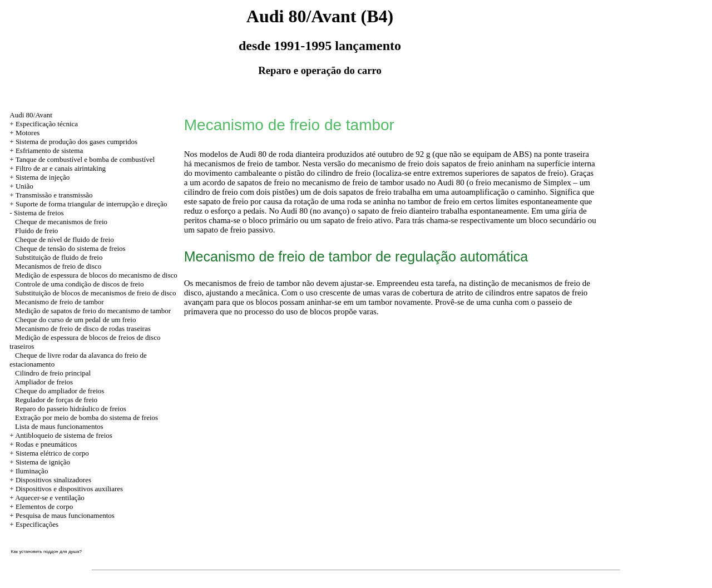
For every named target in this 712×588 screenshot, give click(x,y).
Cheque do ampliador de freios (60, 391)
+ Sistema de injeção (39, 177)
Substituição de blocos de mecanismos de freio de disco (96, 293)
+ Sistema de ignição (40, 462)
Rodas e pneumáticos (46, 444)
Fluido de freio (36, 231)
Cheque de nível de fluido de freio (65, 239)
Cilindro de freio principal (53, 373)
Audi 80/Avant (31, 115)
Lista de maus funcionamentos (59, 426)
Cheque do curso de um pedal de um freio (75, 320)
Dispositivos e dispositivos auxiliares (69, 489)
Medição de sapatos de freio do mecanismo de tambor (93, 311)
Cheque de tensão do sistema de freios (70, 248)
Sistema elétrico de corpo (52, 453)
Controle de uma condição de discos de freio (79, 284)
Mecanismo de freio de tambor (60, 302)
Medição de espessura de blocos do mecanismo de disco (96, 275)
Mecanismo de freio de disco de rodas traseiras (83, 328)
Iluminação (32, 471)
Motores (28, 133)
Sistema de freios (39, 213)
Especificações (37, 524)
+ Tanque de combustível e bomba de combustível (82, 159)
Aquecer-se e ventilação (50, 498)
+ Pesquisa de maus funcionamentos (62, 515)
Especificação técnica (47, 124)
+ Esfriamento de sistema (46, 150)
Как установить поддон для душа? (46, 552)
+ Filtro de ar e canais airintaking (58, 168)
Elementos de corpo (44, 507)
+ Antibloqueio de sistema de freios (61, 435)
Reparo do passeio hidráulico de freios (71, 409)
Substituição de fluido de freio (59, 257)
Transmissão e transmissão (54, 195)
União (24, 186)
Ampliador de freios (44, 382)
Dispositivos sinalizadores (53, 480)
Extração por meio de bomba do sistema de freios (86, 417)
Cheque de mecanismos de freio (61, 222)
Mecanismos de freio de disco (58, 266)
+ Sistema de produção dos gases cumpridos (73, 142)
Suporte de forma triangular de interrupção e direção (92, 204)
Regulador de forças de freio (56, 400)
